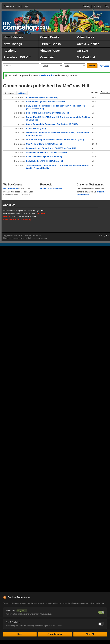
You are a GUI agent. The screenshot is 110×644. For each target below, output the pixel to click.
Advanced (105, 66)
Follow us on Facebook (51, 189)
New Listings (13, 44)
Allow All (90, 634)
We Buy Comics (11, 189)
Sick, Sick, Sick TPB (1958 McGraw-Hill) (45, 161)
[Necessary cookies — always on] (101, 612)
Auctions (10, 51)
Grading (86, 6)
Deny (20, 634)
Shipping (97, 6)
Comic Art (47, 57)
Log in (26, 6)
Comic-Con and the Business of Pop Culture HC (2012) (52, 124)
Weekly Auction (46, 75)
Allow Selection (55, 634)
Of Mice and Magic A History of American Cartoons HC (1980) (55, 140)
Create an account (12, 6)
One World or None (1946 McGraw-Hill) (44, 144)
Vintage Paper (50, 51)
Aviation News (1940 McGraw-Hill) (42, 97)
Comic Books (50, 37)
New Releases (13, 37)
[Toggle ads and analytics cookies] (101, 624)
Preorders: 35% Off (17, 57)
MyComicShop (26, 26)
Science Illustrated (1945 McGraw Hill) (44, 157)
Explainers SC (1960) (36, 128)
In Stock (22, 93)
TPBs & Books (50, 44)
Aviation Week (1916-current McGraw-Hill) (46, 102)
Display (95, 92)
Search (92, 66)
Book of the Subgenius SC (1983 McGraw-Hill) (48, 113)
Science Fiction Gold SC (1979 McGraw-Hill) (47, 152)
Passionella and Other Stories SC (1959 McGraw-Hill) (51, 148)
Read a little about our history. (17, 219)
